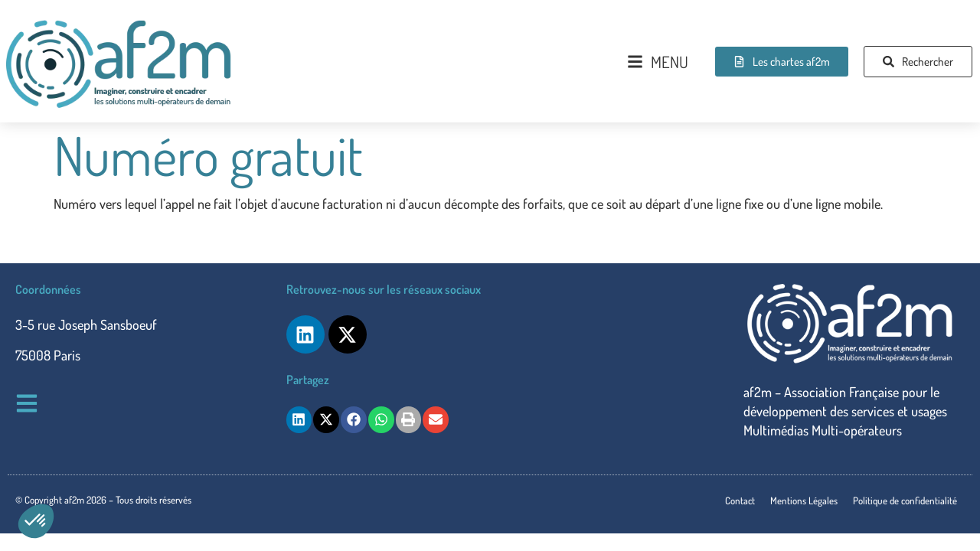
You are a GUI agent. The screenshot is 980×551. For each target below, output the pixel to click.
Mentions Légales (804, 500)
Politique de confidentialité (905, 500)
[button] (36, 521)
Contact (740, 500)
